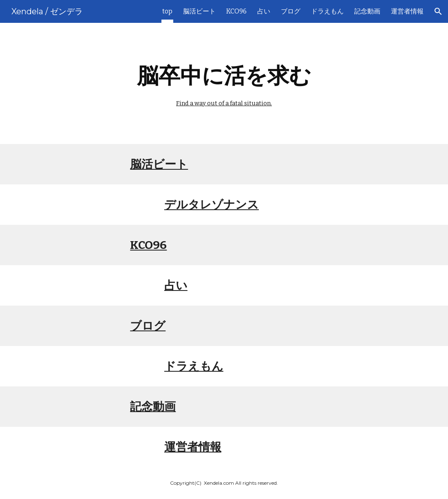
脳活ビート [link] (199, 11)
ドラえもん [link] (327, 11)
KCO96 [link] (236, 11)
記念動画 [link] (367, 11)
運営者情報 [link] (407, 11)
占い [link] (264, 11)
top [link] (167, 11)
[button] (438, 11)
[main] (224, 83)
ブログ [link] (291, 11)
